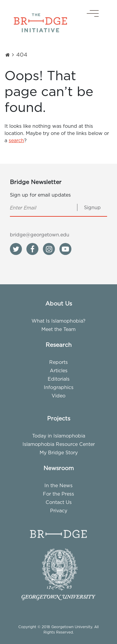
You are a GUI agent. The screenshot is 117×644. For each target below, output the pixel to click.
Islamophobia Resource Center (59, 444)
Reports (58, 362)
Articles (59, 370)
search (16, 140)
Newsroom (59, 468)
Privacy (59, 511)
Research (59, 345)
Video (58, 396)
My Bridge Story (59, 452)
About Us (59, 303)
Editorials (59, 379)
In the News (58, 485)
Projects (59, 418)
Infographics (59, 387)
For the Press (58, 494)
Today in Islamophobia (59, 436)
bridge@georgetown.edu (40, 235)
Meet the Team (58, 329)
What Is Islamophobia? (58, 321)
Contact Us (59, 502)
